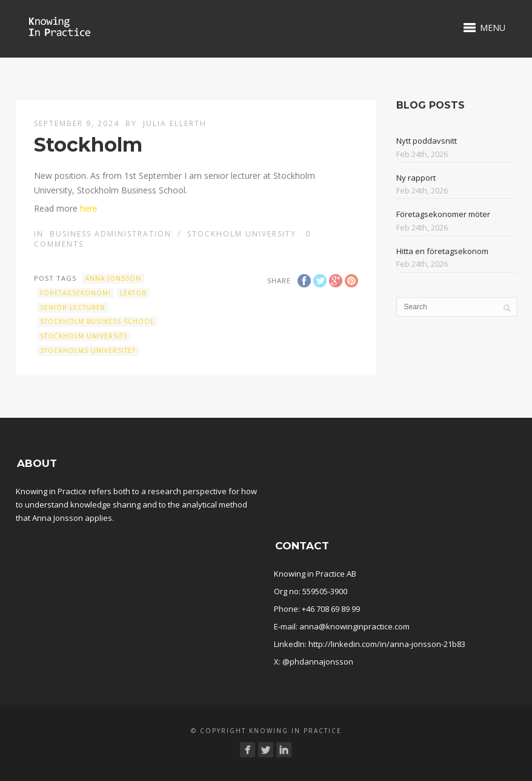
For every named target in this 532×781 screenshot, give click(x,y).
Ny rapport (416, 178)
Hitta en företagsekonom (442, 251)
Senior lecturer (73, 307)
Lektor (133, 293)
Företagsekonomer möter (443, 214)
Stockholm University (242, 234)
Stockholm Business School (97, 321)
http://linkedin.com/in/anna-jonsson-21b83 (387, 644)
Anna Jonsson (113, 278)
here (89, 208)
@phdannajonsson (318, 662)
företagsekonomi (75, 293)
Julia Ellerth (175, 123)
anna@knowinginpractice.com (354, 626)
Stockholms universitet (88, 350)
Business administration (111, 234)
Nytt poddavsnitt (427, 141)
